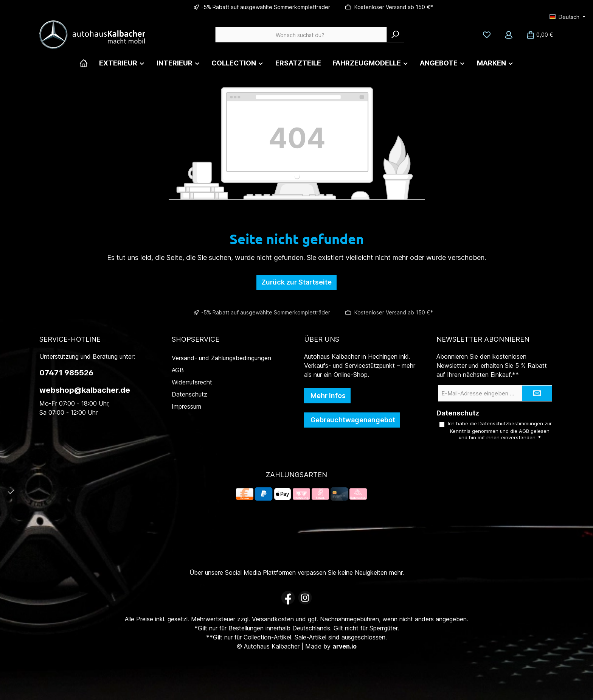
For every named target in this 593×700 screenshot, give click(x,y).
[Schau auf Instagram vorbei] (305, 598)
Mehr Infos (327, 396)
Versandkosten (273, 619)
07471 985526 (66, 373)
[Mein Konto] (509, 35)
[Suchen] (395, 35)
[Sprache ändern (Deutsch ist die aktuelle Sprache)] (567, 17)
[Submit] (537, 393)
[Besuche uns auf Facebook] (288, 598)
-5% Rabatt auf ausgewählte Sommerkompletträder (266, 7)
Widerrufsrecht (192, 382)
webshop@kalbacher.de (85, 390)
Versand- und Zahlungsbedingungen (221, 358)
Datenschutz (189, 394)
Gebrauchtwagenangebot (352, 420)
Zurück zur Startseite (296, 282)
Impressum (186, 406)
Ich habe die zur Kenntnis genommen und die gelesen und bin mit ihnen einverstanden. (500, 431)
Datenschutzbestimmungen (511, 423)
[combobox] (301, 35)
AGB (178, 370)
